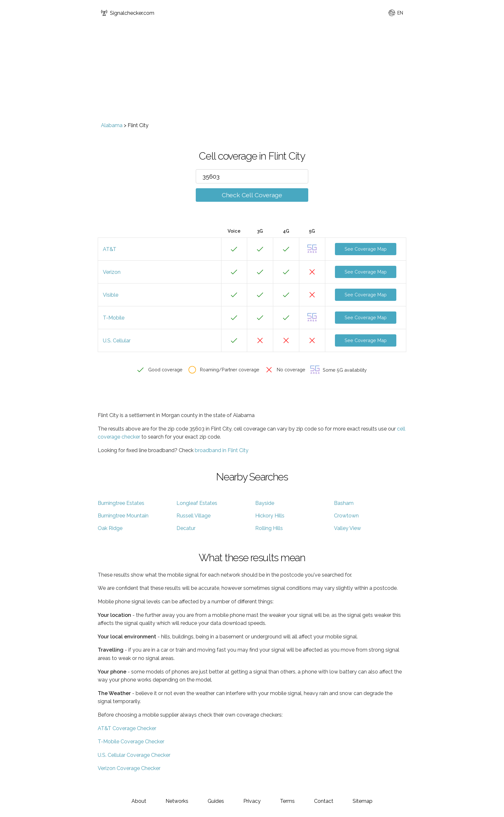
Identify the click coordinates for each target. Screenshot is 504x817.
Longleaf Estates (197, 503)
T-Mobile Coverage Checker (131, 742)
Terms (287, 801)
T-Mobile (114, 318)
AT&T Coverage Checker (127, 728)
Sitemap (363, 801)
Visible (111, 295)
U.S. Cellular (117, 341)
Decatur (186, 528)
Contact (324, 801)
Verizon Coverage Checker (129, 768)
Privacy (252, 801)
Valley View (347, 528)
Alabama (112, 125)
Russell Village (194, 516)
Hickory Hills (270, 516)
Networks (177, 801)
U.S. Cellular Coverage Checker (134, 755)
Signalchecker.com (128, 13)
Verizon (112, 272)
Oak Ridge (110, 528)
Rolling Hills (269, 528)
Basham (344, 503)
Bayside (265, 503)
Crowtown (346, 516)
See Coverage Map (366, 249)
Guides (216, 801)
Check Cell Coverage (252, 195)
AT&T (110, 249)
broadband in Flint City (222, 450)
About (139, 801)
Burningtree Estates (121, 503)
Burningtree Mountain (123, 516)
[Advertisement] (252, 74)
